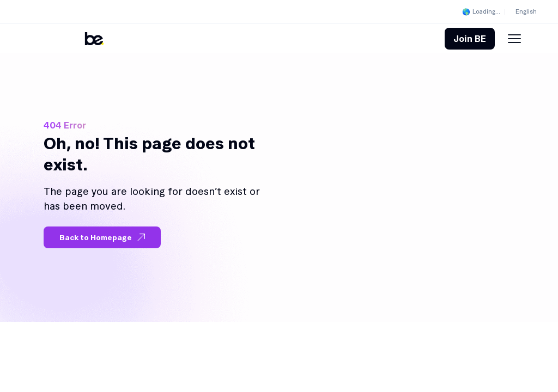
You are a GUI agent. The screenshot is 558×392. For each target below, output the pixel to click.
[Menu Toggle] (514, 39)
